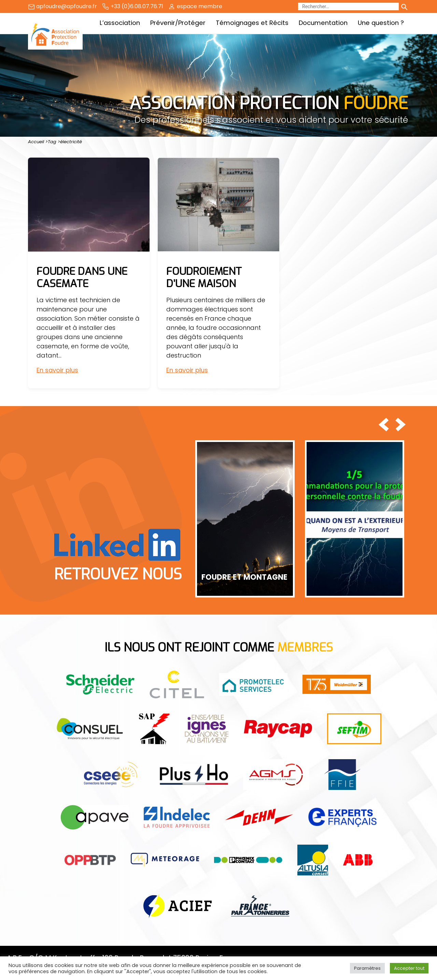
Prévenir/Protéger (178, 23)
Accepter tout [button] (409, 968)
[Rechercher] (348, 6)
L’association (120, 23)
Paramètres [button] (367, 968)
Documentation (323, 23)
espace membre (200, 6)
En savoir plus (57, 370)
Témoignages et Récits (252, 23)
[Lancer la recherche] (404, 6)
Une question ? (381, 23)
